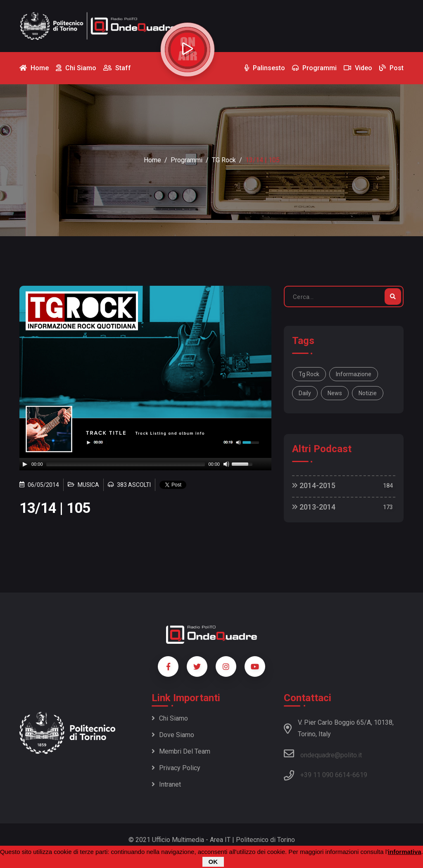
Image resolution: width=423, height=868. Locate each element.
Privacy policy (176, 768)
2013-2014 (314, 507)
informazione (354, 374)
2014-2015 (314, 485)
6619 (360, 775)
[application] (145, 464)
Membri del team (181, 751)
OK (213, 862)
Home (152, 160)
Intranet (166, 784)
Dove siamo (173, 735)
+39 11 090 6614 (325, 775)
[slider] (126, 464)
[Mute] (226, 464)
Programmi (187, 160)
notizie (368, 393)
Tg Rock (309, 374)
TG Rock (224, 160)
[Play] (25, 464)
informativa (405, 852)
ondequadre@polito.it (323, 754)
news (335, 393)
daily (305, 393)
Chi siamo (170, 718)
